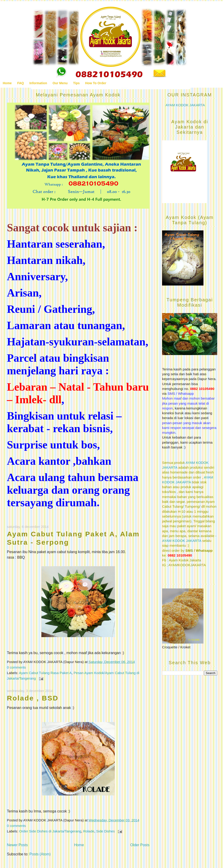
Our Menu (60, 83)
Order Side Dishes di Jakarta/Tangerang (50, 831)
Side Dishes (105, 831)
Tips (76, 83)
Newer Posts (17, 845)
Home (7, 83)
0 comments (16, 667)
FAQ (21, 83)
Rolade (89, 831)
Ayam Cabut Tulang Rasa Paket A (45, 673)
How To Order (96, 83)
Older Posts (140, 845)
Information (38, 83)
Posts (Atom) (40, 854)
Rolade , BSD (33, 698)
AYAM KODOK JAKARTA (185, 105)
